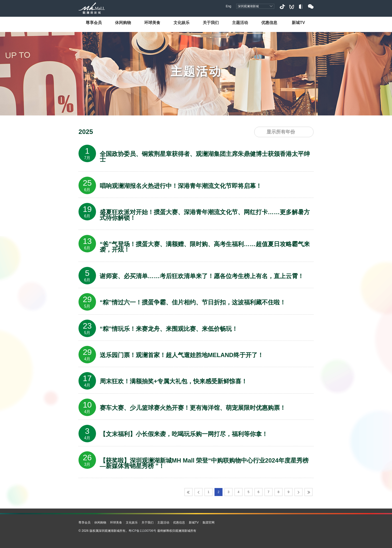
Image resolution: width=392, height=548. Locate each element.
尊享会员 (94, 22)
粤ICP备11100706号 (142, 531)
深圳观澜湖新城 (248, 6)
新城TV (298, 22)
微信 (311, 7)
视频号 (292, 7)
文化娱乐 (181, 22)
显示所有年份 (281, 132)
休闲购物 (123, 22)
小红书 (301, 7)
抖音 (282, 7)
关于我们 (211, 22)
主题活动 (240, 22)
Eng (228, 6)
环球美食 (152, 22)
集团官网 (208, 523)
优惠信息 (269, 22)
